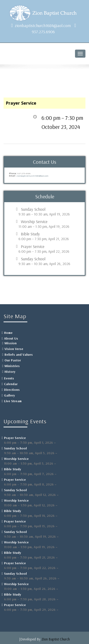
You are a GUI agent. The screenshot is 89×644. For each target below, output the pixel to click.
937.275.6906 (43, 32)
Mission (11, 343)
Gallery (9, 395)
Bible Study (30, 234)
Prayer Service (33, 247)
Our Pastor (13, 360)
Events (9, 378)
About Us (11, 338)
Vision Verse (14, 349)
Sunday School (33, 209)
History (10, 372)
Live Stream (13, 401)
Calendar (11, 384)
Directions (12, 390)
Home (8, 333)
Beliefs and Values (19, 355)
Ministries (12, 366)
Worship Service (34, 222)
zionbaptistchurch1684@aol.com (43, 26)
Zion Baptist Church (56, 639)
